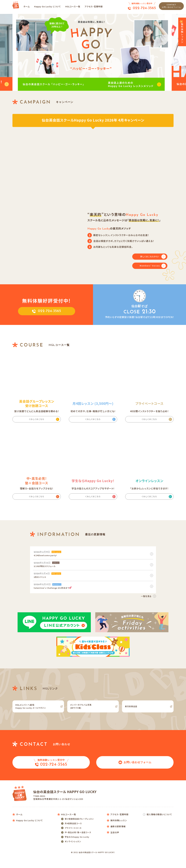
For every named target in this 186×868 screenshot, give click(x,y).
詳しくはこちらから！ (150, 256)
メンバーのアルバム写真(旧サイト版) (83, 711)
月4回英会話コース (73, 833)
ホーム (30, 6)
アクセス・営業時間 (97, 6)
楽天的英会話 (133, 711)
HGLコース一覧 (76, 6)
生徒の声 (115, 846)
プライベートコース (73, 838)
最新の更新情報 (118, 838)
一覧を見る (146, 600)
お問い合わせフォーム (135, 768)
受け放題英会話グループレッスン (79, 827)
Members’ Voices (150, 266)
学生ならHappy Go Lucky (77, 848)
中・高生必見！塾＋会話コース (78, 843)
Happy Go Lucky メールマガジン (34, 711)
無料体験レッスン (182, 32)
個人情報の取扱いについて (159, 821)
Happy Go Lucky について (51, 6)
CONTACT (171, 6)
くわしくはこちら (37, 420)
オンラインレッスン (73, 854)
